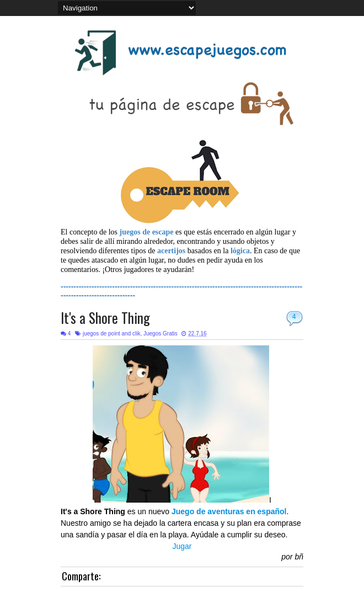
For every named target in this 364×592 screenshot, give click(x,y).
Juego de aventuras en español (229, 511)
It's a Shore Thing (105, 318)
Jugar (182, 546)
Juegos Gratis (160, 334)
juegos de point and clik (112, 334)
